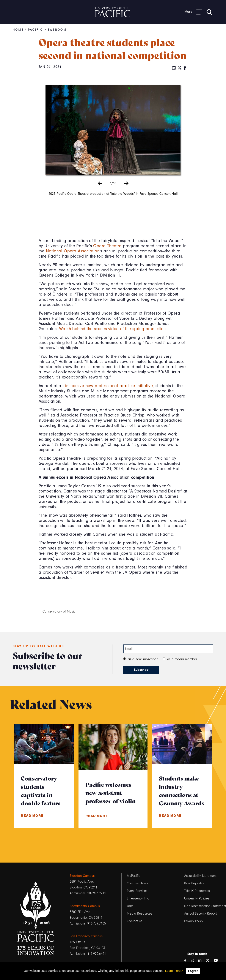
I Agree (193, 971)
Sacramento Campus (85, 906)
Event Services (137, 891)
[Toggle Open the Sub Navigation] (193, 12)
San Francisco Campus (86, 936)
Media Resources (140, 914)
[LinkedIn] (174, 68)
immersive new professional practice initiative (109, 386)
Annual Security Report (200, 914)
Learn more (173, 971)
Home (18, 30)
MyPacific (133, 876)
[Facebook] (185, 68)
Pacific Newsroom (47, 30)
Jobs (130, 906)
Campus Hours (138, 883)
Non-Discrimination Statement (205, 906)
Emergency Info (138, 898)
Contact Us (135, 921)
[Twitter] (180, 68)
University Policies (197, 898)
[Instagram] (194, 961)
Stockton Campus (82, 876)
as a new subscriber (143, 659)
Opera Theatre (107, 246)
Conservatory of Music (59, 611)
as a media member (182, 659)
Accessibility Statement (200, 876)
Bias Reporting (195, 883)
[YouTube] (218, 961)
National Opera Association (73, 251)
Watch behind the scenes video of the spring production (112, 329)
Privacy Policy (194, 921)
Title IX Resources (197, 891)
